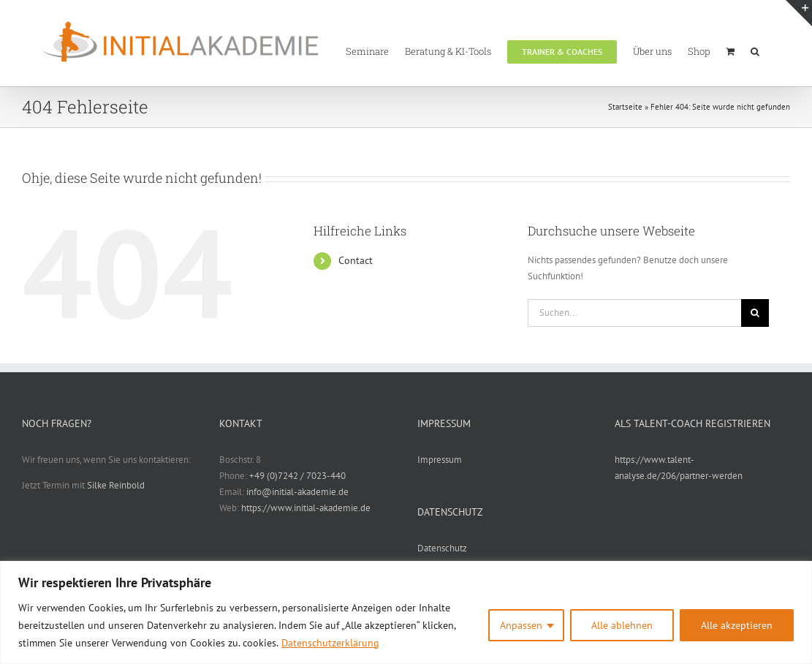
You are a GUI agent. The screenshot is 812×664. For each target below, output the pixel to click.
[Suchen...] (634, 313)
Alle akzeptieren (737, 625)
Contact (356, 260)
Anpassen (521, 625)
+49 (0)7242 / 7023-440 (297, 476)
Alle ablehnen (622, 625)
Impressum (440, 460)
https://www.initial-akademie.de (306, 508)
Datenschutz (442, 548)
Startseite (625, 107)
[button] (755, 50)
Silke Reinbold (116, 485)
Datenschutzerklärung (330, 643)
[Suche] (755, 313)
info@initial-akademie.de (297, 492)
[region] (406, 612)
